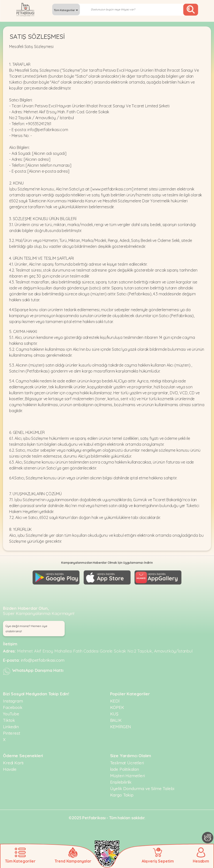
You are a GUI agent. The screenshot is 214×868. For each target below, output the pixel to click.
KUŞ (114, 712)
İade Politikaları (125, 767)
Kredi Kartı (13, 761)
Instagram (13, 699)
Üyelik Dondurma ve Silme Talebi (142, 786)
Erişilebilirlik (121, 780)
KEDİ (115, 699)
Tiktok (9, 718)
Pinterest (12, 731)
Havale (10, 767)
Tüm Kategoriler (66, 10)
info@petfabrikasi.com (43, 658)
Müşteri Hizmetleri (127, 773)
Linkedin (11, 724)
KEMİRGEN (121, 724)
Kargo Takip (122, 793)
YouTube (11, 712)
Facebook (13, 705)
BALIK (116, 718)
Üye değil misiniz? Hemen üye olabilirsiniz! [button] (26, 626)
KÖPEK (117, 705)
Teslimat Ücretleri (127, 761)
